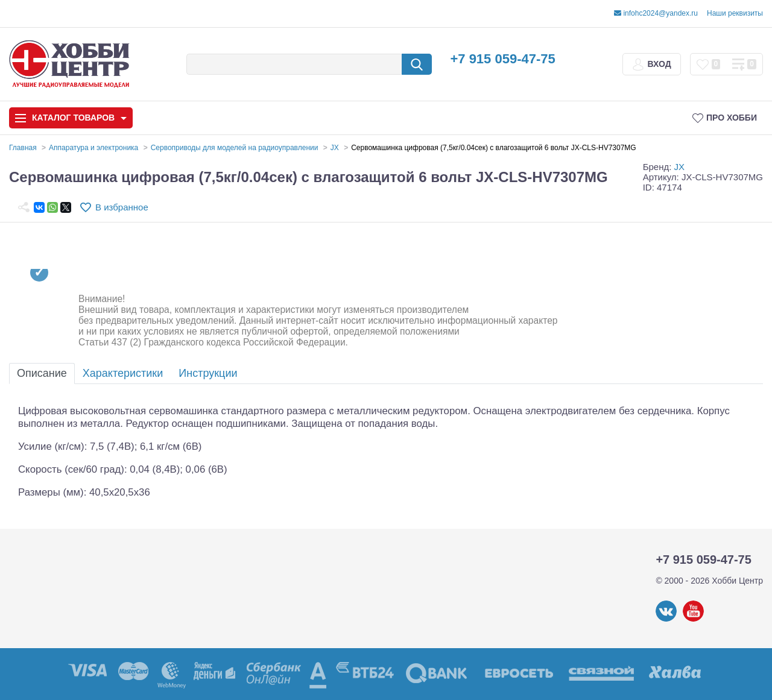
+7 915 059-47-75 (502, 59)
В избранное (122, 207)
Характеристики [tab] (123, 373)
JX (680, 167)
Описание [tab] (42, 373)
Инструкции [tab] (208, 373)
